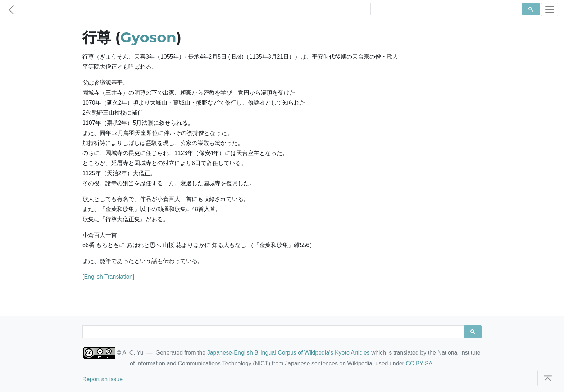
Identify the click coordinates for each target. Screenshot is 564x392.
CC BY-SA (419, 363)
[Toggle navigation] (550, 10)
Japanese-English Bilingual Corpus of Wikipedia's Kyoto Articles (288, 353)
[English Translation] (108, 277)
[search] (445, 9)
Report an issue (103, 379)
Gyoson (148, 37)
